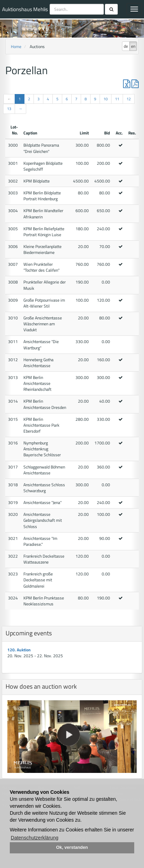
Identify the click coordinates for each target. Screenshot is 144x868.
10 (106, 99)
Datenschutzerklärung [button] (35, 838)
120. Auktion (19, 650)
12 (129, 99)
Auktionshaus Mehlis (25, 9)
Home (16, 46)
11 (117, 99)
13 (9, 109)
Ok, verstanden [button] (72, 847)
